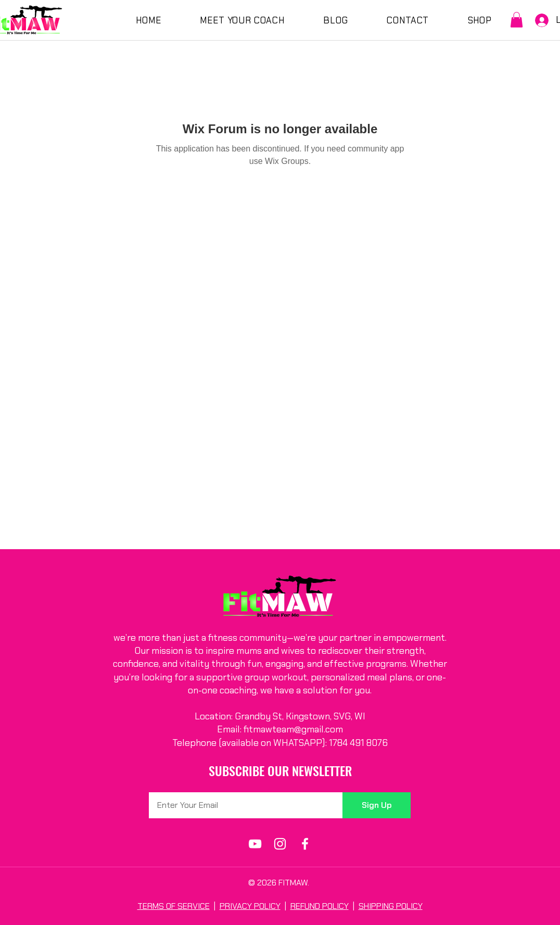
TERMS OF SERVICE (174, 906)
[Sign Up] (377, 805)
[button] (517, 20)
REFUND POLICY (320, 906)
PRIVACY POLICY (250, 906)
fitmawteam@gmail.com (293, 729)
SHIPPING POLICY (391, 906)
